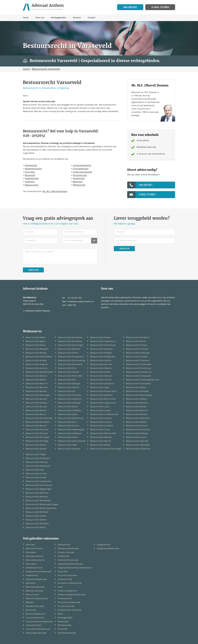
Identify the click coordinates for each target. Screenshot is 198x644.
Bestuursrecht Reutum (137, 411)
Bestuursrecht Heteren (101, 368)
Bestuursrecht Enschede (69, 395)
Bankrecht (78, 182)
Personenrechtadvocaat (69, 603)
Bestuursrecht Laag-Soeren (103, 403)
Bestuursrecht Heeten (101, 338)
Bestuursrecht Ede (67, 380)
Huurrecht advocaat (67, 576)
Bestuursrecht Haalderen (70, 434)
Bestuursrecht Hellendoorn (103, 341)
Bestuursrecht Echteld (68, 372)
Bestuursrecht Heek (67, 445)
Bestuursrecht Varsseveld (38, 466)
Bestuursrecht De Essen (37, 430)
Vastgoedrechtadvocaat (108, 549)
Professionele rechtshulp (70, 610)
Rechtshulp (63, 622)
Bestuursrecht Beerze (36, 380)
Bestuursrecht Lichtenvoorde (104, 415)
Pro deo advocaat (66, 606)
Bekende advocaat (34, 591)
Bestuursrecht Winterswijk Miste (41, 508)
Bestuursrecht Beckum (37, 376)
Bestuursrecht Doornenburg (72, 361)
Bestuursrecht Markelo (101, 437)
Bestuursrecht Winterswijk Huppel (42, 505)
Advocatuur (31, 564)
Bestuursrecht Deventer (69, 349)
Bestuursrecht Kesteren (101, 395)
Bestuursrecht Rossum (137, 426)
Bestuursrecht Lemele (101, 411)
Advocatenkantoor (35, 556)
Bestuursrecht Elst (67, 391)
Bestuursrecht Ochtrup (137, 349)
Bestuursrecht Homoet (101, 376)
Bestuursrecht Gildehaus (70, 411)
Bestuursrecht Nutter (136, 341)
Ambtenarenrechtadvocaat (39, 572)
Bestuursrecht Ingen (100, 388)
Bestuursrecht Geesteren (70, 399)
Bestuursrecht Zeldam (36, 516)
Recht (60, 614)
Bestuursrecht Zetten (36, 528)
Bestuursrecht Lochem (101, 422)
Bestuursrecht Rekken (137, 399)
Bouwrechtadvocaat (35, 614)
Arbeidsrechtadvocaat (36, 579)
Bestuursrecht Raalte (136, 388)
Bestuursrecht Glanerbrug (70, 418)
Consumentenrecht (82, 166)
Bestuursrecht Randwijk (137, 391)
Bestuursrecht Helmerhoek (103, 345)
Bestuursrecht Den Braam (70, 338)
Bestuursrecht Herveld (101, 365)
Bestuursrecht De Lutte (37, 434)
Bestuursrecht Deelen (36, 445)
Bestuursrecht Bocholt (36, 399)
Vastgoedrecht (32, 179)
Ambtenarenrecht (33, 169)
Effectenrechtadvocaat (68, 549)
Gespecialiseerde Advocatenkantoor (75, 568)
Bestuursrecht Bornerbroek (39, 418)
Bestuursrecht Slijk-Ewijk (138, 445)
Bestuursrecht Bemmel (37, 388)
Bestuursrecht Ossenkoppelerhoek (143, 380)
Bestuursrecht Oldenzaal (138, 353)
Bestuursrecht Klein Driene (103, 399)
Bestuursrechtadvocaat (37, 599)
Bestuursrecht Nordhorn (138, 338)
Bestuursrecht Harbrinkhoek (72, 441)
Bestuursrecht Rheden (137, 415)
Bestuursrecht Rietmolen (138, 418)
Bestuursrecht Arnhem (37, 368)
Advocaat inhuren (34, 549)
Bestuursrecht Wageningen (39, 489)
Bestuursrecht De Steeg (37, 441)
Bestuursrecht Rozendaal (138, 430)
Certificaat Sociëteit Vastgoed (37, 311)
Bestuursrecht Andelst (36, 361)
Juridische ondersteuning (70, 583)
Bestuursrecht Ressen (136, 407)
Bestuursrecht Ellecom (69, 388)
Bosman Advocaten (35, 606)
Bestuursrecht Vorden (36, 474)
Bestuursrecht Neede (100, 445)
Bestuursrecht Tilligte (36, 455)
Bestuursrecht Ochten (137, 345)
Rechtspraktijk (64, 625)
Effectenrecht (79, 185)
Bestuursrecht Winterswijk (38, 501)
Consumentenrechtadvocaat (39, 622)
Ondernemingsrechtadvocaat (72, 595)
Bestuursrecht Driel (67, 368)
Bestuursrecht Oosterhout (139, 368)
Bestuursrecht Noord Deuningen (106, 449)
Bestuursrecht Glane (68, 415)
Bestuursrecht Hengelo (101, 353)
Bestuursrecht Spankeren (138, 449)
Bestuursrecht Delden (36, 449)
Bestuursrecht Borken (36, 411)
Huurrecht (30, 172)
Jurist (60, 587)
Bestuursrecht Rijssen (136, 422)
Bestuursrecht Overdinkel (138, 384)
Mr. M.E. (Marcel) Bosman (55, 192)
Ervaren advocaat (66, 553)
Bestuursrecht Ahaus (36, 345)
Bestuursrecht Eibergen (69, 384)
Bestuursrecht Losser (100, 430)
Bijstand (30, 603)
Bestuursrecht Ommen (137, 357)
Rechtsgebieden (65, 618)
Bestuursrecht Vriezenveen (39, 482)
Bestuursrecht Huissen (101, 380)
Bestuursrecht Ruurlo (136, 437)
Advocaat (30, 545)
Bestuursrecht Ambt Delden (39, 357)
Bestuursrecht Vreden (36, 478)
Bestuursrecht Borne (36, 415)
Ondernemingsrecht (82, 172)
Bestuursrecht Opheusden (139, 376)
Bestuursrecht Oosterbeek (139, 365)
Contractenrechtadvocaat (38, 629)
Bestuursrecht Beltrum (37, 384)
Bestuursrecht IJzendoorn (102, 384)
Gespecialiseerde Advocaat (70, 564)
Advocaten (31, 553)
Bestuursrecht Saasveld (137, 441)
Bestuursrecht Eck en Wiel (70, 376)
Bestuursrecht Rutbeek (137, 434)
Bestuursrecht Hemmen (101, 349)
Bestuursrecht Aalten (36, 338)
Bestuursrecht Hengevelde (103, 357)
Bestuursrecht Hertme (101, 361)
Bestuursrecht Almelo (36, 353)
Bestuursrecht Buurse (36, 426)
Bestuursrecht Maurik (101, 441)
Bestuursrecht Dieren (68, 353)
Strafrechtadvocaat (67, 633)
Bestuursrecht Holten (100, 372)
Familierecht (79, 179)
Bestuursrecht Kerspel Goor (103, 391)
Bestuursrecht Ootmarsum (139, 372)
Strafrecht (30, 182)
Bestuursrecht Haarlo (68, 437)
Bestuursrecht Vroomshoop (39, 485)
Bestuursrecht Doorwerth (70, 365)
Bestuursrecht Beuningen (38, 395)
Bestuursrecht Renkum (137, 403)
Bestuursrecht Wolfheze (37, 512)
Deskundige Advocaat (36, 633)
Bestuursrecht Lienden (101, 418)
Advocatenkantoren (35, 560)
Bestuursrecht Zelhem (36, 520)
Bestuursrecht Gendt (68, 407)
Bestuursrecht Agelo (35, 341)
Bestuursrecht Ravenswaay (139, 395)
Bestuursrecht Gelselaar (69, 403)
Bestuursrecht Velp (35, 470)
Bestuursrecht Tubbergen (38, 458)
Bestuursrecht (32, 185)
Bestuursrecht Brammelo (38, 422)
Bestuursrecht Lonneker (102, 426)
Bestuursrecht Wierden (37, 497)
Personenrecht (80, 175)
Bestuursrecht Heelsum (69, 449)
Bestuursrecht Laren (100, 407)
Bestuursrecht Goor (67, 422)
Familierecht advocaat (68, 560)
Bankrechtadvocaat (35, 587)
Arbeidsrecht (31, 166)
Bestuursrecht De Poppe (37, 437)
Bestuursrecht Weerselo (37, 493)
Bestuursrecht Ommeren (138, 361)
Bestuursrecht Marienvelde (103, 434)
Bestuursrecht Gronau (69, 426)
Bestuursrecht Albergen (37, 349)
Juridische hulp (65, 579)
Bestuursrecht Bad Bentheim (39, 372)
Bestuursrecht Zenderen (37, 524)
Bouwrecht (30, 175)
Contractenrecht (81, 169)
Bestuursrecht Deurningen (71, 345)
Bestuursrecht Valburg (37, 462)
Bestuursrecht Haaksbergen (71, 430)
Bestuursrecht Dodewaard (71, 357)
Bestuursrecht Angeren (37, 365)
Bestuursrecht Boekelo (37, 403)
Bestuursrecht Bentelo (36, 391)
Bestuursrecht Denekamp (70, 341)
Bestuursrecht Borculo (37, 407)
